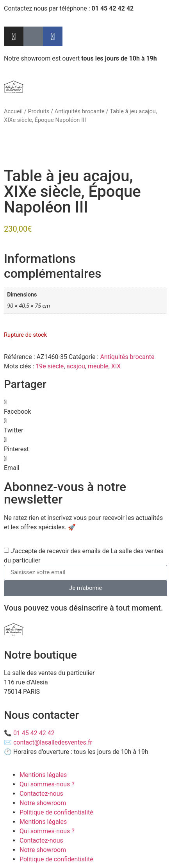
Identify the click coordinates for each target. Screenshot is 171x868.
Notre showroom (43, 803)
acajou (76, 366)
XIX (116, 366)
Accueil (13, 111)
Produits (38, 111)
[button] (85, 407)
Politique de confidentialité (56, 812)
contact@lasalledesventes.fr (53, 742)
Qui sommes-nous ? (47, 784)
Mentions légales (43, 775)
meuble (98, 366)
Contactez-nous (41, 794)
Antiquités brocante (80, 111)
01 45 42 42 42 (34, 733)
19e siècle (50, 366)
